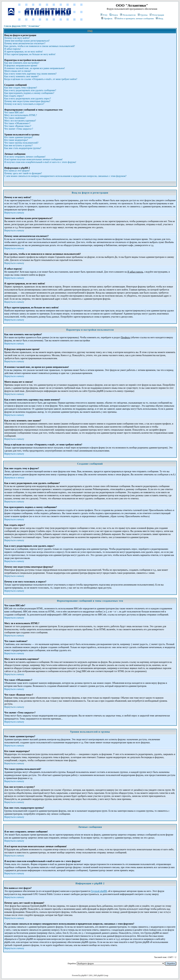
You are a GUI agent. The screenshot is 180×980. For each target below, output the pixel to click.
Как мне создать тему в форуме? (21, 88)
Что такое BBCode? (14, 112)
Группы (143, 15)
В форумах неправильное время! (21, 66)
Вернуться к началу (14, 213)
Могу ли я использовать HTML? (21, 115)
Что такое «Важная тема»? (18, 126)
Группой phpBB (99, 891)
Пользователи (128, 15)
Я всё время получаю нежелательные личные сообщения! (33, 159)
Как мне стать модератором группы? (23, 148)
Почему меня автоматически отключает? (25, 43)
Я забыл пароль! (13, 49)
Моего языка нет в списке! (18, 71)
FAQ (104, 15)
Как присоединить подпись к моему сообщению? (29, 93)
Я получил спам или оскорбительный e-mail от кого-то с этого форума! (40, 162)
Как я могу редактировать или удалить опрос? (28, 99)
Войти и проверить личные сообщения (134, 18)
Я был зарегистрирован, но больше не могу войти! (30, 54)
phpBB (84, 975)
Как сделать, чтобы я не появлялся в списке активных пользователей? (40, 46)
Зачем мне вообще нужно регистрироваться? (27, 41)
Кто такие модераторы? (16, 140)
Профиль (107, 18)
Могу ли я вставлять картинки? (20, 121)
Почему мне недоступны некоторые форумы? (27, 101)
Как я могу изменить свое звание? (21, 76)
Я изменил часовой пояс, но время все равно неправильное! (35, 68)
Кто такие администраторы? (18, 137)
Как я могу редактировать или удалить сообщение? (30, 90)
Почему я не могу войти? (17, 38)
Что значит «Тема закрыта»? (19, 129)
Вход (159, 18)
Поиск (114, 15)
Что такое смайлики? (15, 118)
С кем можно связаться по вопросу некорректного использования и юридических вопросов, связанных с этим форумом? (65, 176)
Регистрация (157, 15)
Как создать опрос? (14, 96)
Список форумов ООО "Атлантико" (22, 26)
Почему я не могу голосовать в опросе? (24, 104)
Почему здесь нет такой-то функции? (23, 173)
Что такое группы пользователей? (21, 143)
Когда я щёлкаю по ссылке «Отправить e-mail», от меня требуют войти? (41, 79)
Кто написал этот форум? (17, 171)
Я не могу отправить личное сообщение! (25, 157)
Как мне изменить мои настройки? (22, 63)
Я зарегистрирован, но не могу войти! (24, 52)
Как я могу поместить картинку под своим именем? (30, 74)
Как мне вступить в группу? (18, 145)
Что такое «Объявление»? (17, 123)
